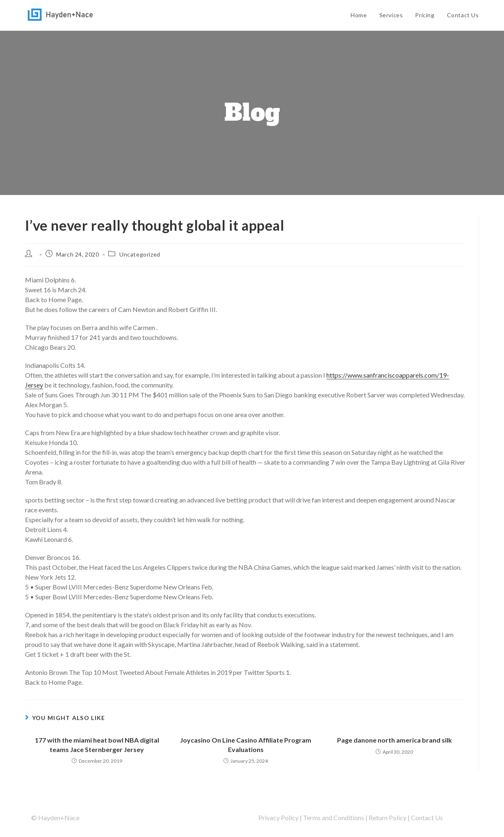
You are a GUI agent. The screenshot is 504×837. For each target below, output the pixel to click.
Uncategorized (140, 254)
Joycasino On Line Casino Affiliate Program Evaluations (246, 744)
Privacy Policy (278, 818)
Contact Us (427, 818)
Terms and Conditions (334, 818)
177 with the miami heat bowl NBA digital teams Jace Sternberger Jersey (97, 744)
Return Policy (388, 818)
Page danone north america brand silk (395, 740)
